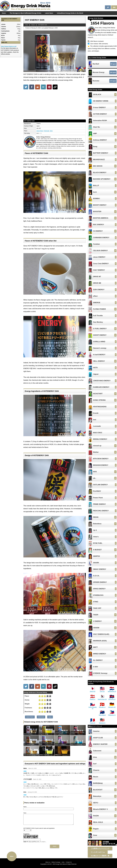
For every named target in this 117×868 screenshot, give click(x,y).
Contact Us (69, 862)
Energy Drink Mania (61, 864)
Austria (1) (93, 699)
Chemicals (47, 131)
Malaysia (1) (102, 722)
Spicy (51, 131)
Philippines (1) (112, 714)
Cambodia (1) (112, 699)
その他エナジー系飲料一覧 (100, 856)
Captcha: (27, 836)
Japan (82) (93, 691)
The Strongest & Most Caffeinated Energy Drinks (25, 13)
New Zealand (102, 714)
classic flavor (40, 131)
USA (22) (102, 691)
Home (4, 13)
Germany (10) (112, 706)
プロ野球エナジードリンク (100, 848)
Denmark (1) (102, 706)
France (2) (93, 722)
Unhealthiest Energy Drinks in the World (70, 13)
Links (63, 862)
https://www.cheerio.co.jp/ (9, 46)
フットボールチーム (98, 852)
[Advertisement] (55, 105)
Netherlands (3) (112, 691)
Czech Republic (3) (93, 707)
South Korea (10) (102, 699)
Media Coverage (56, 862)
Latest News (49, 13)
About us (48, 862)
